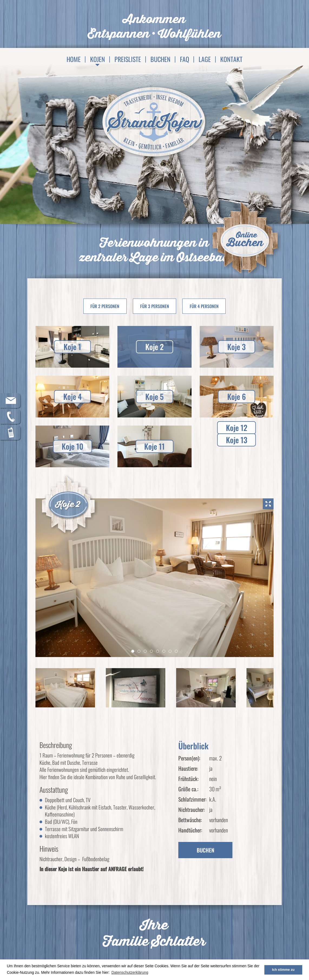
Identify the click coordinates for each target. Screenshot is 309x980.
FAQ (185, 59)
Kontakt (231, 59)
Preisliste (128, 59)
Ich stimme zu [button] (283, 970)
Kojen (98, 59)
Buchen (160, 59)
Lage (205, 59)
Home (74, 59)
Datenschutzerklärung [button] (130, 972)
